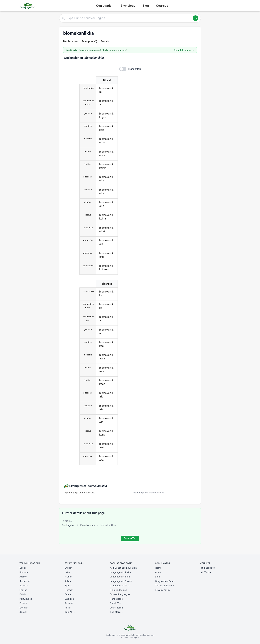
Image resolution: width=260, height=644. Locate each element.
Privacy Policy (163, 590)
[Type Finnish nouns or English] (130, 18)
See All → (25, 612)
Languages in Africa (121, 572)
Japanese (25, 581)
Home (158, 568)
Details (105, 41)
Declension (70, 41)
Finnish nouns (88, 525)
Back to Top (130, 538)
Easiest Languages (120, 594)
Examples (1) (89, 41)
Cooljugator (68, 525)
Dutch (23, 594)
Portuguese (26, 599)
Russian (24, 572)
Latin (67, 572)
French (23, 603)
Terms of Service (164, 585)
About (158, 572)
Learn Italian (116, 608)
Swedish (69, 599)
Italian (68, 581)
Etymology (128, 6)
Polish (68, 608)
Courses (162, 6)
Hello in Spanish (118, 590)
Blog (146, 6)
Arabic (23, 577)
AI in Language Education (123, 568)
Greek (23, 568)
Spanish (24, 585)
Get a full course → (184, 50)
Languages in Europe (121, 581)
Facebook (208, 568)
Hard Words (116, 599)
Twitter (206, 572)
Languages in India (120, 577)
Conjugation (105, 6)
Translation (134, 69)
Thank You (116, 603)
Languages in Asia (120, 585)
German (24, 608)
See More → (117, 612)
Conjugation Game (165, 581)
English (23, 590)
